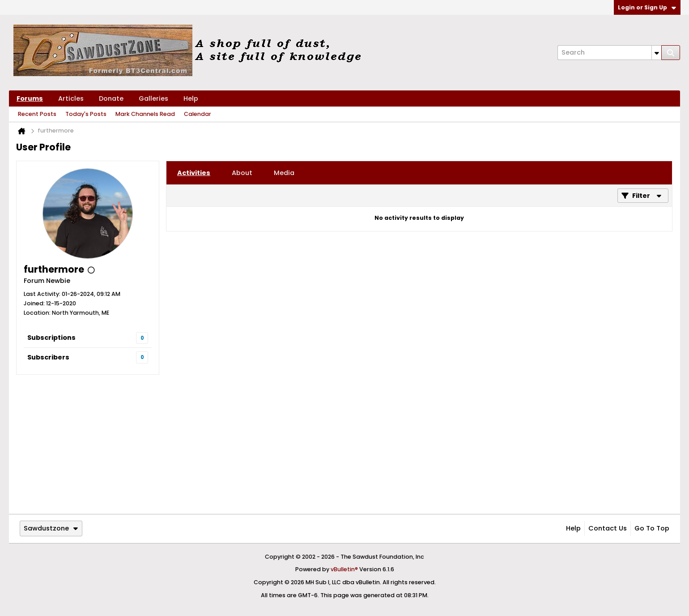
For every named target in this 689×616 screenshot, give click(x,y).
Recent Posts (37, 114)
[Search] (609, 53)
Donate (111, 98)
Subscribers (48, 357)
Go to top (652, 528)
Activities (194, 173)
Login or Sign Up (647, 7)
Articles (71, 98)
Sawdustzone (51, 528)
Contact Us (608, 528)
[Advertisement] (344, 444)
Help (191, 98)
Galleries (153, 98)
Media (284, 173)
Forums (30, 98)
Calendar (198, 114)
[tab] (194, 173)
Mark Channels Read (145, 114)
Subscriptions (51, 338)
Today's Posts (86, 114)
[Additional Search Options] (657, 53)
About (242, 173)
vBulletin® (344, 569)
